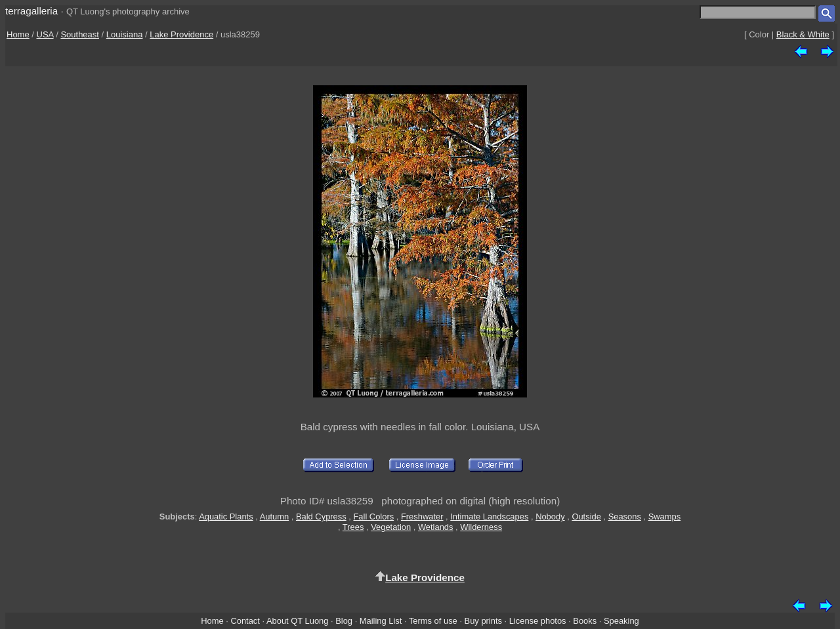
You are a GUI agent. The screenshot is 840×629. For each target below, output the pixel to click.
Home (18, 34)
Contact (245, 621)
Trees (353, 527)
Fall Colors (373, 517)
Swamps (665, 517)
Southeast (80, 34)
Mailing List (381, 621)
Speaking (621, 621)
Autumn (274, 517)
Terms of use (433, 621)
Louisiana (125, 34)
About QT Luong (297, 621)
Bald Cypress (321, 517)
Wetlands (436, 527)
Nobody (550, 517)
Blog (344, 621)
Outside (586, 517)
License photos (538, 621)
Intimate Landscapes (489, 517)
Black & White (803, 34)
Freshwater (422, 517)
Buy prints (483, 621)
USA (45, 34)
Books (585, 621)
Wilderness (481, 527)
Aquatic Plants (226, 517)
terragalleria (31, 11)
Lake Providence (181, 34)
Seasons (625, 517)
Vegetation (391, 527)
